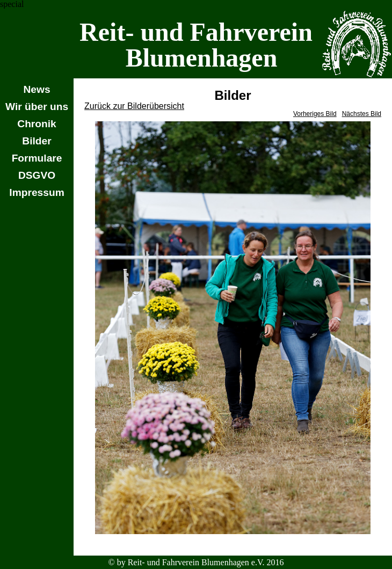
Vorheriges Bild (315, 114)
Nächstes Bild (362, 114)
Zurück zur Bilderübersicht (134, 106)
